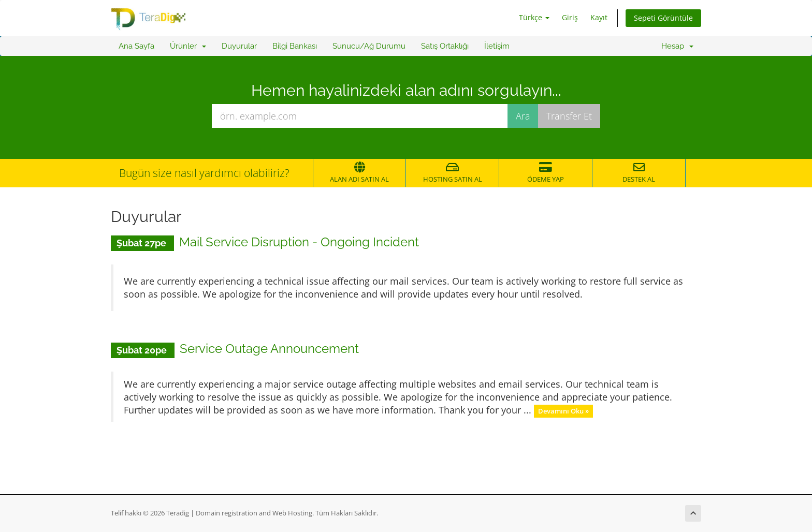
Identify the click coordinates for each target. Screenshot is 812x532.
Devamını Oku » (563, 411)
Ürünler (188, 46)
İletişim (497, 46)
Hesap (677, 46)
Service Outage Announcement (269, 349)
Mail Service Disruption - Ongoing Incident (299, 242)
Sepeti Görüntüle (663, 18)
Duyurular (239, 46)
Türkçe (534, 17)
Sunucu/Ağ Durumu (369, 46)
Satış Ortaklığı (445, 46)
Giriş (570, 17)
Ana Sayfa (136, 46)
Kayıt (599, 17)
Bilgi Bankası (295, 46)
